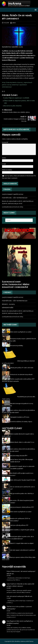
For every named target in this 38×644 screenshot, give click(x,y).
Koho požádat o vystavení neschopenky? (19, 608)
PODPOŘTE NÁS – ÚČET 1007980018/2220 (15, 198)
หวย (8, 596)
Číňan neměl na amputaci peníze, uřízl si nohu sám (19, 102)
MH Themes (30, 641)
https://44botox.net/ (13, 571)
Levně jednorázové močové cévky (13, 207)
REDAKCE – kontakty (8, 304)
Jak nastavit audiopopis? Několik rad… (21, 573)
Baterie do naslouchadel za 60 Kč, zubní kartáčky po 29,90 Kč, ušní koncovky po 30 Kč (18, 202)
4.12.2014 (6, 23)
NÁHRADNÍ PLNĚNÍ (8, 308)
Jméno (4, 158)
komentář (5, 142)
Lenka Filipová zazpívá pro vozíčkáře (17, 98)
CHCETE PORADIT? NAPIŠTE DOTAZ (13, 194)
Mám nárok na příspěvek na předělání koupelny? (20, 622)
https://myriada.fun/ (12, 284)
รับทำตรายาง (11, 607)
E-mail (4, 164)
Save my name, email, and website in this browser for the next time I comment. (19, 177)
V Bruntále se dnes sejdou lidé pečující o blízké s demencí (20, 585)
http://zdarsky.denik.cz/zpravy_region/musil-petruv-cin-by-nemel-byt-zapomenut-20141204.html (17, 85)
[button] (35, 10)
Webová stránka (7, 170)
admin (14, 23)
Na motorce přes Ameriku (13, 106)
